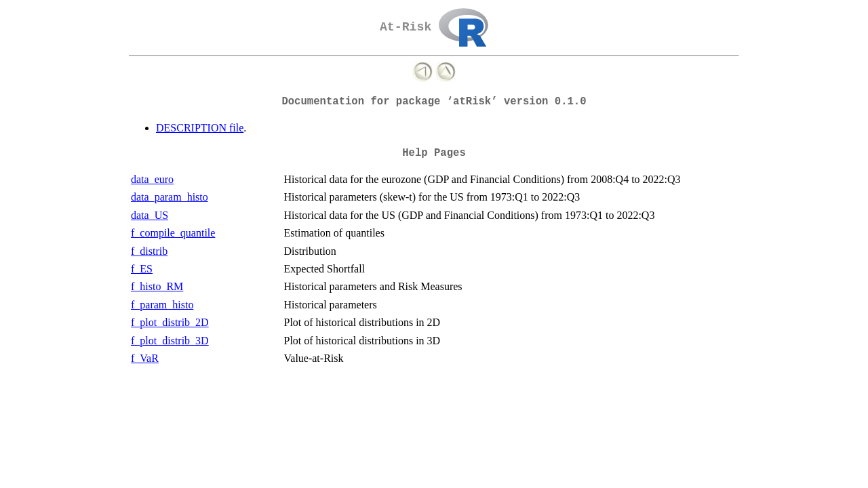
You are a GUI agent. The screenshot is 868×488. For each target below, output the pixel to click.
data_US (150, 215)
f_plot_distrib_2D (170, 322)
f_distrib (149, 251)
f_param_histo (162, 305)
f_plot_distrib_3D (170, 341)
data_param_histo (170, 197)
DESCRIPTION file (200, 128)
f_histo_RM (157, 286)
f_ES (142, 269)
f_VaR (145, 358)
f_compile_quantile (173, 233)
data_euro (152, 179)
